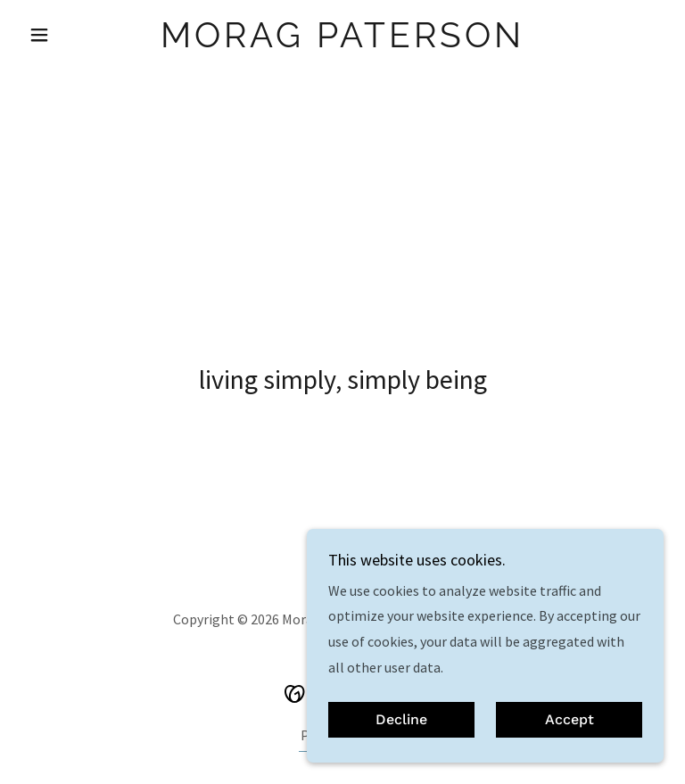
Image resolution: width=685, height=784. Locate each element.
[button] (70, 35)
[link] (342, 42)
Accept (569, 720)
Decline (401, 720)
